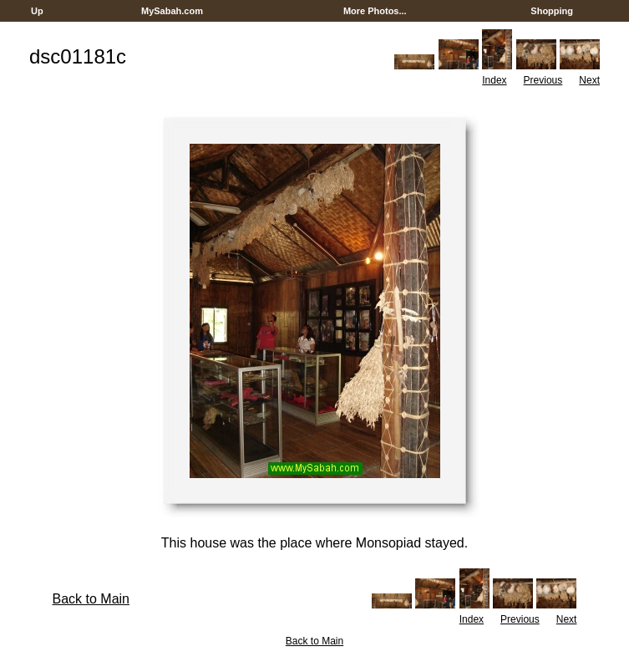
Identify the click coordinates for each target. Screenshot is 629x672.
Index (494, 80)
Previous (543, 80)
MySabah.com (172, 11)
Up (37, 11)
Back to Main (91, 599)
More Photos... (375, 11)
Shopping (552, 11)
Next (589, 80)
